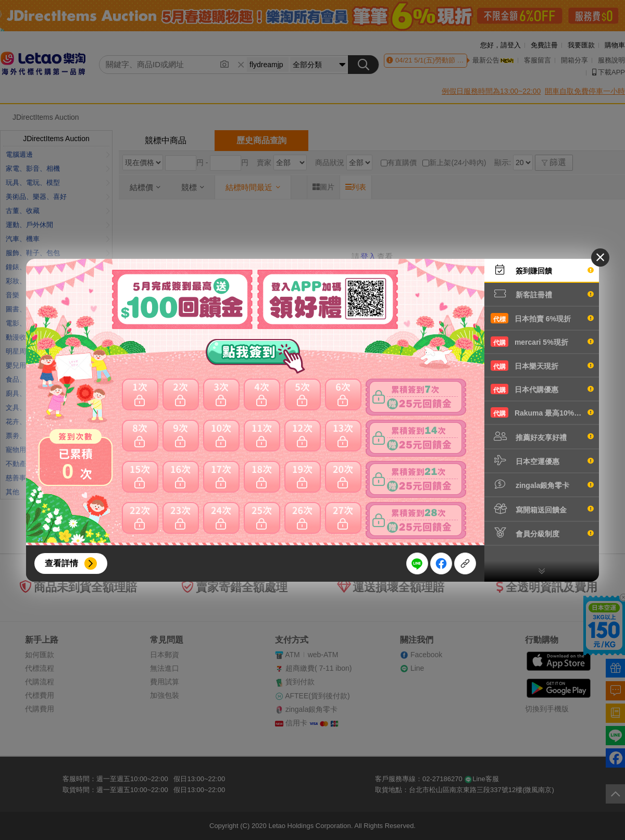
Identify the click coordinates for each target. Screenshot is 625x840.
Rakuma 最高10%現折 (542, 412)
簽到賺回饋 (542, 270)
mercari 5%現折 (542, 342)
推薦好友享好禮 (542, 436)
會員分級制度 (542, 533)
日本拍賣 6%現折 (542, 318)
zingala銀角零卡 (542, 484)
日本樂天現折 (542, 366)
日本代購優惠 (542, 389)
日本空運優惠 (542, 460)
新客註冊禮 (542, 294)
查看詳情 (61, 563)
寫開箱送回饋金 (542, 509)
